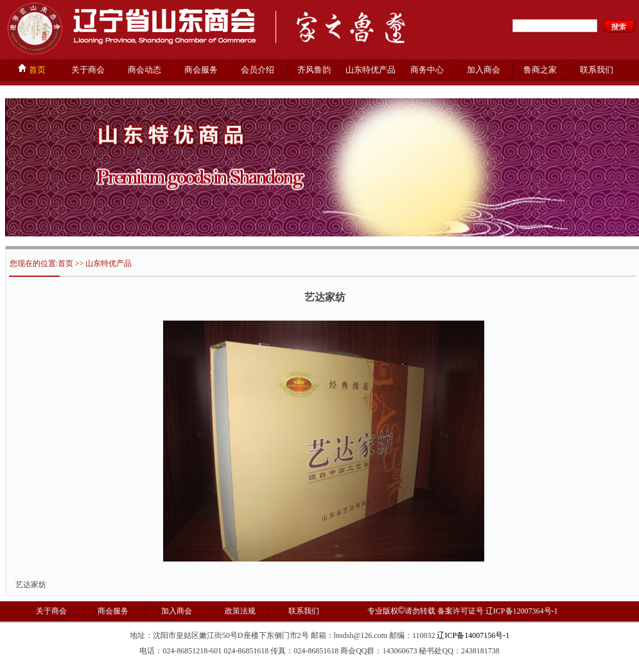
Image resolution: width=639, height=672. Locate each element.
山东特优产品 (371, 70)
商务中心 (427, 70)
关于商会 (88, 70)
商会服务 (201, 70)
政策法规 (239, 611)
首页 (31, 69)
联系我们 (597, 70)
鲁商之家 (540, 70)
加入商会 (484, 70)
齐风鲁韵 (314, 70)
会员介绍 (258, 70)
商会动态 (144, 70)
